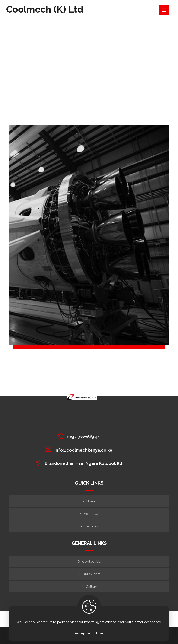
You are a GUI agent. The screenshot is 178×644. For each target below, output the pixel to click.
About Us (91, 514)
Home (91, 501)
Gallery (91, 587)
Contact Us (91, 562)
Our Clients (91, 574)
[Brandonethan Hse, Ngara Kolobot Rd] (80, 463)
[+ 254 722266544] (80, 436)
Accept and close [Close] (89, 633)
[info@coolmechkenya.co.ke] (80, 450)
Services (91, 526)
